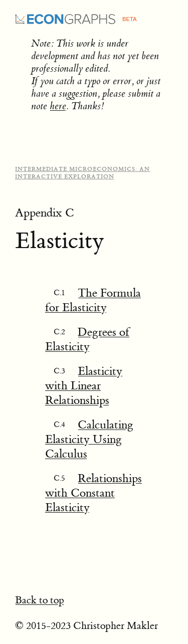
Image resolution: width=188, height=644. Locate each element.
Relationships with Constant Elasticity (93, 493)
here (58, 106)
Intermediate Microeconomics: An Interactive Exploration (82, 173)
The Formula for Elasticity (93, 300)
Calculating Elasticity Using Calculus (89, 439)
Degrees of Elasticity (87, 339)
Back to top (40, 600)
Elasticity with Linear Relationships (84, 386)
